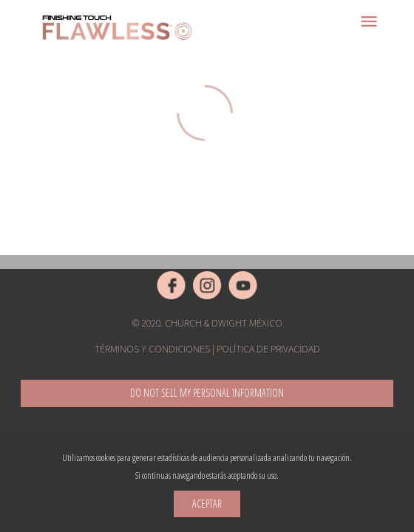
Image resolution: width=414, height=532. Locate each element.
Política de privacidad (268, 349)
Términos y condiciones (152, 349)
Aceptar (207, 504)
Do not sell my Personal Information (207, 393)
